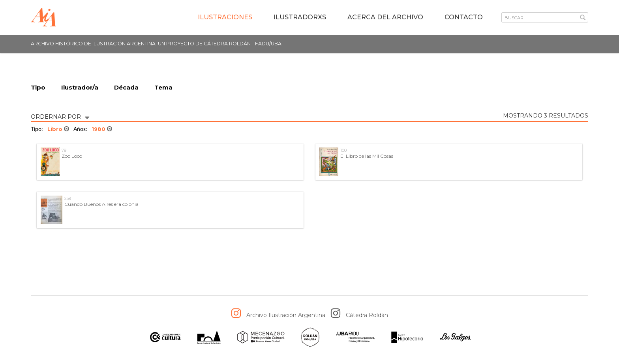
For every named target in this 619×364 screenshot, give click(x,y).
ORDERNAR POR (60, 116)
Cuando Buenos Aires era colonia (101, 204)
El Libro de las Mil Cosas (367, 156)
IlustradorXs (300, 17)
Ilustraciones (225, 17)
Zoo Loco (72, 156)
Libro (58, 129)
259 (68, 199)
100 (343, 150)
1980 (102, 129)
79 (64, 150)
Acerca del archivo (385, 17)
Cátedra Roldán (367, 315)
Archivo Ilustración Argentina (286, 315)
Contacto (464, 17)
